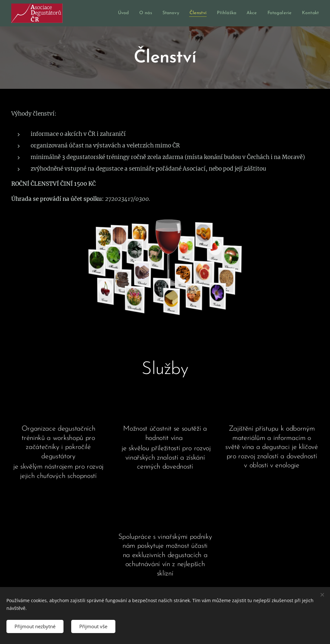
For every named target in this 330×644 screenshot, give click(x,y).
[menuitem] (109, 13)
